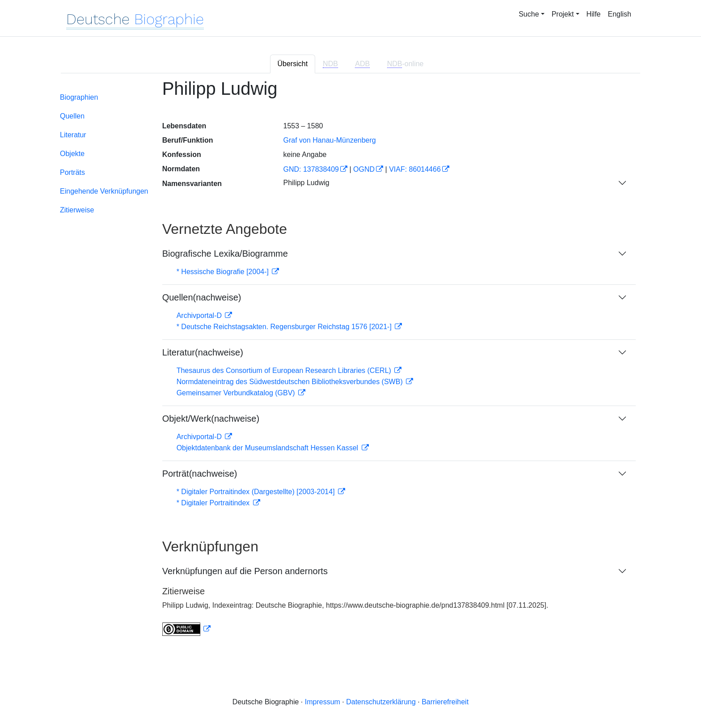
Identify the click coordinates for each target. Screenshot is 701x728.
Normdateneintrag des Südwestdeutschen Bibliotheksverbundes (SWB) (291, 382)
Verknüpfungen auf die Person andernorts (245, 571)
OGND (364, 169)
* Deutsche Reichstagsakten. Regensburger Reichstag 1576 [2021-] (285, 327)
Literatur (73, 135)
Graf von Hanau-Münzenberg (329, 140)
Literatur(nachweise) (203, 352)
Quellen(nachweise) (202, 297)
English (620, 14)
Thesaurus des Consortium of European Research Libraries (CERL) (285, 370)
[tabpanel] (350, 363)
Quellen (72, 116)
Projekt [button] (563, 14)
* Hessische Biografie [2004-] (224, 272)
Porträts (72, 172)
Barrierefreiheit (445, 702)
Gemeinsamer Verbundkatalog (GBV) (237, 393)
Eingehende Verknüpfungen (104, 191)
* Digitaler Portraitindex (214, 503)
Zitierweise (77, 210)
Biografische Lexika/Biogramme (225, 254)
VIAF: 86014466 (415, 169)
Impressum (323, 702)
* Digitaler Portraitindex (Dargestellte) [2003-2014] (257, 492)
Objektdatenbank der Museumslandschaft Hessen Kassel (268, 448)
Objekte (72, 154)
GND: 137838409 (311, 169)
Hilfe (594, 14)
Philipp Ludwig (306, 183)
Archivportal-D (200, 315)
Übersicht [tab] (293, 64)
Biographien (79, 97)
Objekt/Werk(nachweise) (211, 419)
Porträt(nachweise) (200, 474)
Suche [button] (529, 14)
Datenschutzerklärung (381, 702)
